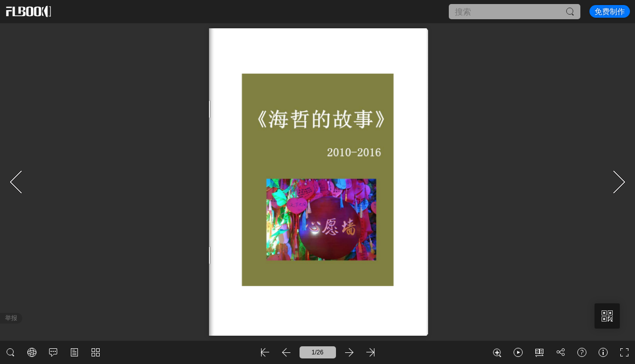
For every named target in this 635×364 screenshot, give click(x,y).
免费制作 (610, 11)
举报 (11, 318)
